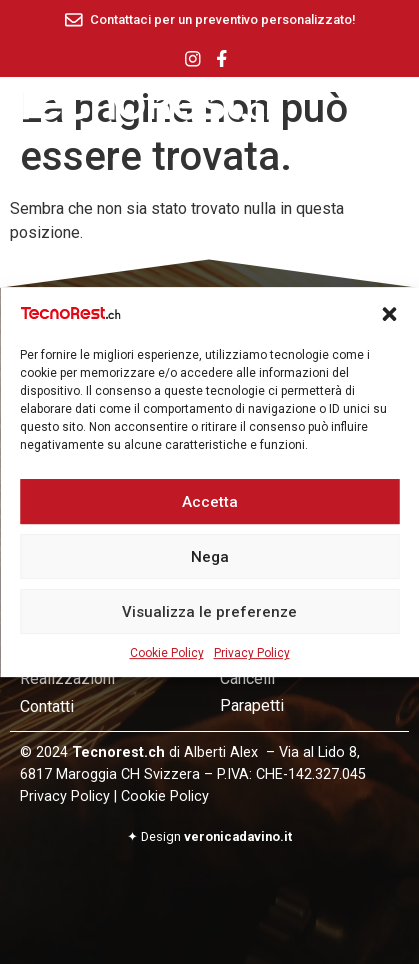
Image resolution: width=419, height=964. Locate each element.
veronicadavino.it (238, 836)
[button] (389, 323)
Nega (210, 565)
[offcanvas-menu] (394, 106)
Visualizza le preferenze (209, 620)
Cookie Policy (167, 662)
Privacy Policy (252, 662)
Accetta (210, 510)
